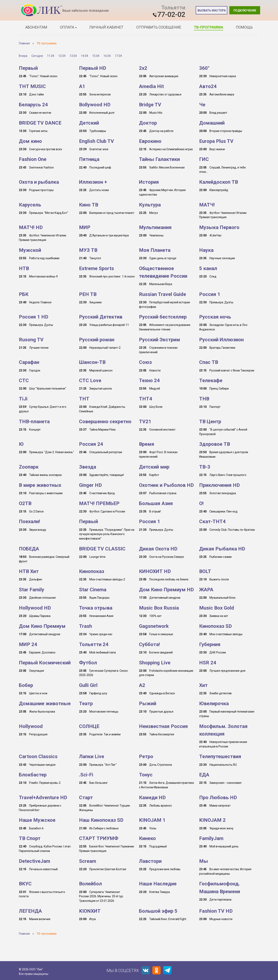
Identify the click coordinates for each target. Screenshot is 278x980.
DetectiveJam (34, 861)
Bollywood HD (95, 105)
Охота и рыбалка (39, 182)
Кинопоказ (92, 571)
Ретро (146, 756)
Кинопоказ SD (215, 626)
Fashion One (33, 159)
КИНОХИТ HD (155, 571)
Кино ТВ (89, 205)
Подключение (245, 10)
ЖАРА (206, 590)
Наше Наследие (158, 884)
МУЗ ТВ (88, 250)
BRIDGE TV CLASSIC (102, 549)
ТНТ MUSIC (32, 86)
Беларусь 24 (33, 105)
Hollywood (31, 726)
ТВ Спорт (30, 838)
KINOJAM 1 (152, 820)
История (149, 182)
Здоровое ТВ (215, 444)
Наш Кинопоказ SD (101, 820)
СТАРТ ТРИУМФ (99, 838)
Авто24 (208, 86)
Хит (203, 685)
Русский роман (97, 340)
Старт (86, 798)
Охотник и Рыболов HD (166, 485)
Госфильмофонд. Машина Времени (220, 888)
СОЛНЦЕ (89, 726)
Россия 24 (91, 444)
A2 (142, 685)
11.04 (51, 56)
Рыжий (148, 704)
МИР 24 (28, 644)
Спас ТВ (209, 362)
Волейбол (90, 884)
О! (201, 503)
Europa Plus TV (216, 141)
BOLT (205, 571)
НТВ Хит (29, 571)
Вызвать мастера (212, 10)
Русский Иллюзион (221, 340)
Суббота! (149, 644)
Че (202, 105)
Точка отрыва (96, 608)
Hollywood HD (35, 608)
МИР (85, 227)
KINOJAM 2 (212, 820)
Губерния (210, 644)
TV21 (145, 422)
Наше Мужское (37, 820)
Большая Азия (156, 503)
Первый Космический (45, 663)
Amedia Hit (151, 86)
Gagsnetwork (154, 626)
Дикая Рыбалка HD (222, 549)
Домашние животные (45, 704)
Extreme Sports (96, 268)
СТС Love (90, 381)
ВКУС (25, 884)
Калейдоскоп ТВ (219, 182)
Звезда (88, 467)
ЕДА (204, 775)
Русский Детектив (101, 317)
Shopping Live (155, 663)
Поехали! (29, 522)
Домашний (212, 123)
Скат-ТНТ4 (212, 522)
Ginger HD (90, 485)
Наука (206, 250)
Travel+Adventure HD (43, 798)
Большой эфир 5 (158, 911)
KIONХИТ (90, 911)
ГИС (204, 159)
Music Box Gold (217, 608)
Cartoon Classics (38, 756)
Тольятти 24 (94, 644)
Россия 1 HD (34, 317)
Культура (150, 205)
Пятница (89, 159)
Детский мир (154, 467)
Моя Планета (155, 250)
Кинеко (147, 838)
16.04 (107, 56)
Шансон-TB (92, 362)
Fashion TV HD (216, 911)
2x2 (143, 68)
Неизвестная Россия (163, 726)
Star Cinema (93, 590)
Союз (145, 362)
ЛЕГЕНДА (30, 911)
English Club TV (96, 141)
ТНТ (84, 399)
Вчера (23, 56)
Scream (88, 861)
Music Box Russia (159, 608)
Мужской (30, 250)
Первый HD (93, 68)
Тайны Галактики (159, 159)
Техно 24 (149, 381)
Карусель (30, 205)
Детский (89, 123)
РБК (24, 294)
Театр (86, 704)
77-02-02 (171, 14)
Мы (204, 861)
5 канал (208, 268)
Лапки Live (92, 756)
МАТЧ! (207, 205)
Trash (86, 626)
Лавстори (150, 861)
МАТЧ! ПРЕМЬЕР (99, 503)
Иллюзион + (93, 182)
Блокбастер (33, 775)
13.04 (73, 56)
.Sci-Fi (86, 775)
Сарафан (29, 362)
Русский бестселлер (163, 317)
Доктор (148, 123)
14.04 (84, 56)
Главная (24, 43)
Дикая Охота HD (158, 549)
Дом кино (30, 141)
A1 (82, 86)
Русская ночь (215, 317)
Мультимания (155, 227)
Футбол (88, 663)
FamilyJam (211, 838)
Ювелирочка (214, 704)
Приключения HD (219, 485)
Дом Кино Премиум (42, 626)
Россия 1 (210, 294)
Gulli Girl (88, 685)
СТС (24, 381)
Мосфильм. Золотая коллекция (223, 730)
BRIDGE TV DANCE (40, 123)
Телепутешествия (220, 756)
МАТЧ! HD (31, 227)
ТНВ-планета (34, 422)
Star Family (32, 590)
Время (147, 444)
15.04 (96, 56)
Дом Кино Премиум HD (166, 590)
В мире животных (40, 485)
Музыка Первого (219, 227)
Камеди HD (152, 798)
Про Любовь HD (218, 798)
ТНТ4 (146, 399)
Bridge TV (150, 105)
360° (204, 68)
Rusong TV (31, 340)
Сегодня (37, 56)
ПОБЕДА (29, 549)
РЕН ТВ (88, 294)
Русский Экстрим (160, 340)
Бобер (26, 685)
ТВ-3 (205, 467)
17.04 (118, 56)
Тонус (146, 775)
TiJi (23, 399)
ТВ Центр (210, 422)
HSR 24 (208, 663)
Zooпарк (29, 467)
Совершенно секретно (105, 422)
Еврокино (150, 141)
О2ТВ (25, 503)
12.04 (62, 56)
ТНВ (204, 399)
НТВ (24, 268)
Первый (28, 68)
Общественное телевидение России (163, 272)
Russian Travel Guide (163, 294)
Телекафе (211, 381)
